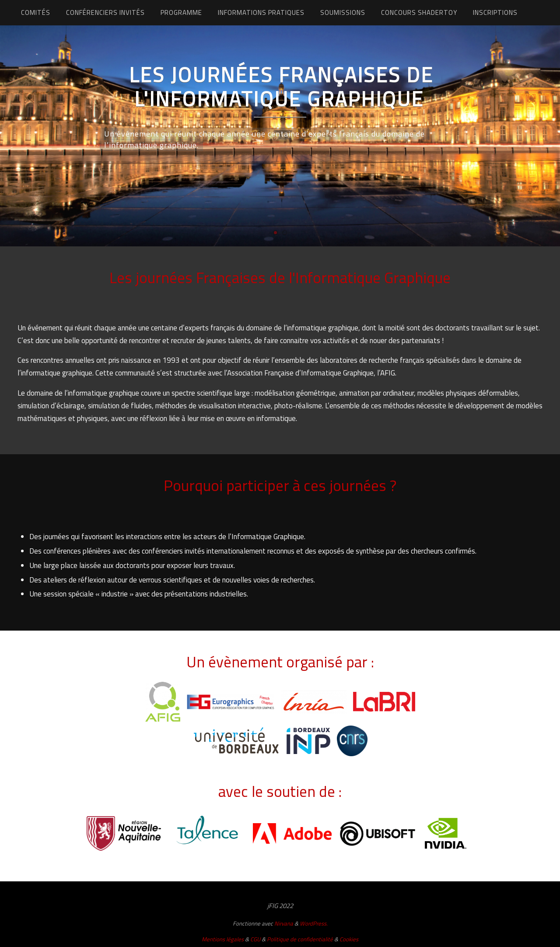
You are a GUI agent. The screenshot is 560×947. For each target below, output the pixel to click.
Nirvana (284, 923)
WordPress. (314, 923)
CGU (255, 939)
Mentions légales (223, 939)
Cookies (349, 939)
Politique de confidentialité (300, 939)
